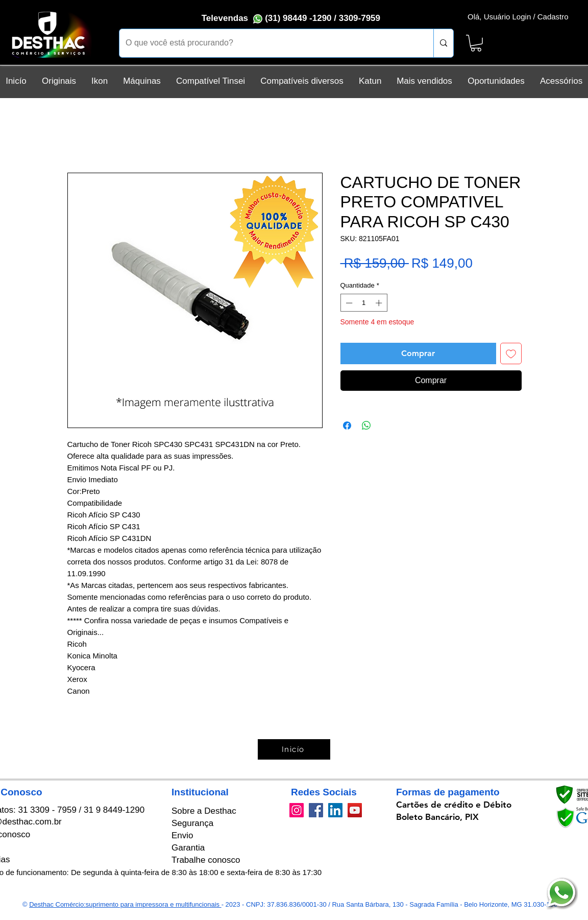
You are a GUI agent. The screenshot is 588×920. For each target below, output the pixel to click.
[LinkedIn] (335, 810)
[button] (476, 43)
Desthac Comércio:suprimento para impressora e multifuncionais (125, 904)
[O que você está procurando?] (269, 43)
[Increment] (380, 303)
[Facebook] (316, 810)
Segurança (192, 823)
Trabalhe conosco (206, 860)
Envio (182, 835)
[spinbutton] (364, 303)
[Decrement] (348, 303)
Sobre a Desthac (204, 811)
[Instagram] (297, 810)
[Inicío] (294, 749)
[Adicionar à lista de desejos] (511, 353)
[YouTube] (355, 810)
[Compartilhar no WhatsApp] (366, 426)
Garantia (188, 848)
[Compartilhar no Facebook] (347, 426)
